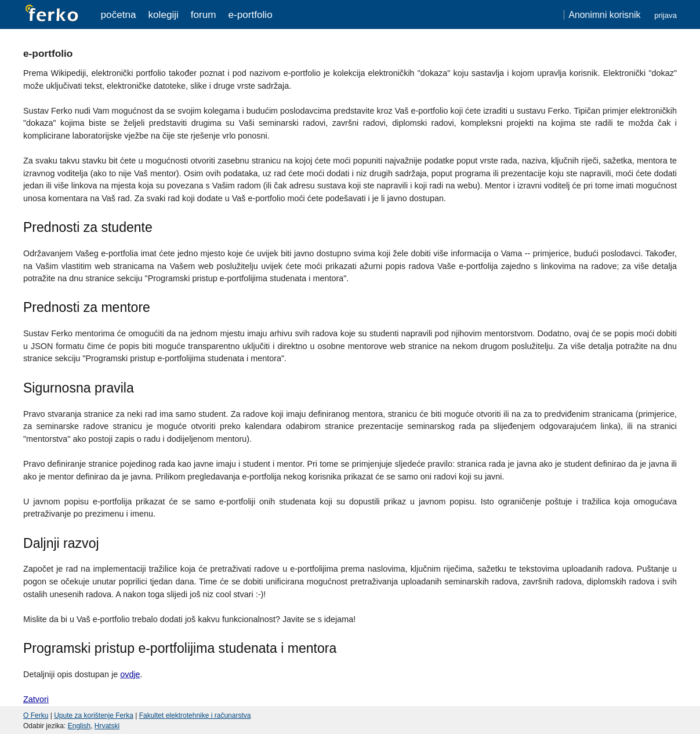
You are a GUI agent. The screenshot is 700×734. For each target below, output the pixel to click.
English (79, 726)
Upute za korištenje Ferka (94, 715)
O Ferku (36, 715)
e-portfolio (250, 14)
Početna (119, 14)
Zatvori (36, 699)
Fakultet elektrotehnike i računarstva (195, 715)
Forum (204, 14)
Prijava (665, 15)
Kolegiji (163, 14)
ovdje (130, 674)
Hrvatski (107, 726)
